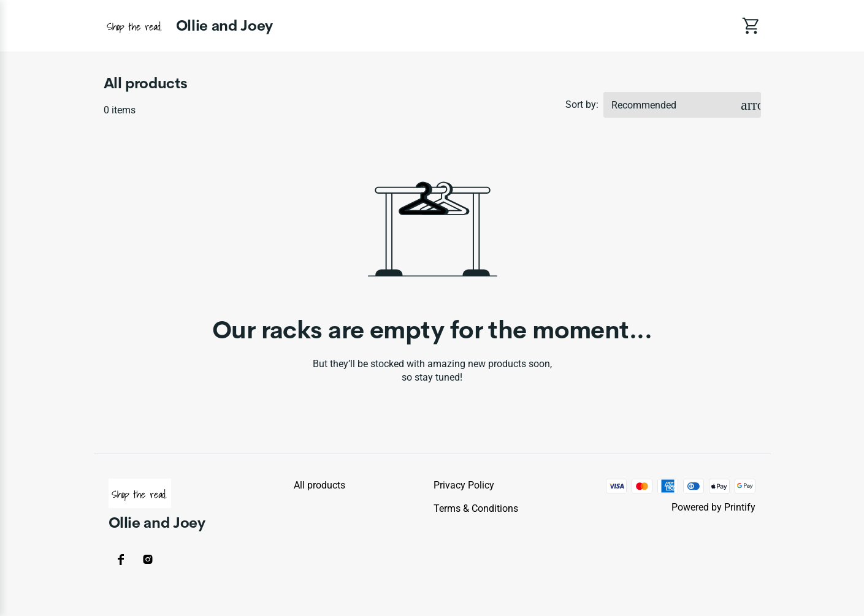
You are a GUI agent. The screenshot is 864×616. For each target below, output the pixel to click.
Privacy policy (464, 485)
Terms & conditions (476, 508)
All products (319, 485)
